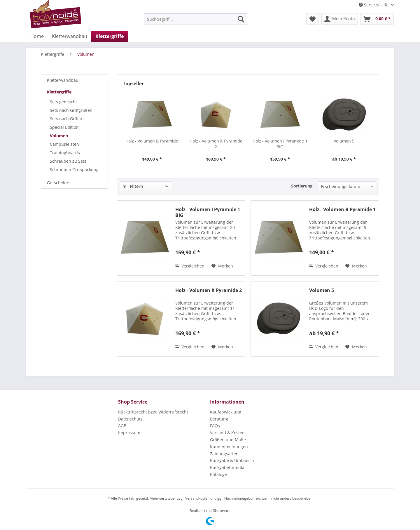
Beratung (219, 419)
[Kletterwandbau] (70, 36)
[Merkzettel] (313, 19)
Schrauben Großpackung (74, 170)
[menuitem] (196, 19)
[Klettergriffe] (110, 36)
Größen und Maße (228, 440)
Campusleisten (64, 144)
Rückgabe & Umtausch (232, 460)
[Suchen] (241, 19)
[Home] (37, 36)
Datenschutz (130, 419)
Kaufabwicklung (226, 412)
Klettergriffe (59, 92)
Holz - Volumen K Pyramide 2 (216, 144)
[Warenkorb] (377, 19)
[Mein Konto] (340, 19)
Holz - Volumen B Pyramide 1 (152, 144)
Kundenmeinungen (229, 447)
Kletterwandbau (63, 80)
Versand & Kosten (227, 433)
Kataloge (218, 474)
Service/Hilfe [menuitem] (374, 5)
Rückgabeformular (228, 467)
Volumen (59, 136)
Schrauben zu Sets (68, 161)
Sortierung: (302, 186)
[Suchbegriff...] (196, 19)
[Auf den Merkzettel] (222, 266)
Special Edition (64, 127)
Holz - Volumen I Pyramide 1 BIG (280, 144)
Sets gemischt (63, 102)
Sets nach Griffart (67, 119)
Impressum (129, 433)
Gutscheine (58, 183)
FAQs (215, 426)
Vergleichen (190, 266)
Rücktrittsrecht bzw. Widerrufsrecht (153, 412)
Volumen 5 (344, 141)
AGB (122, 426)
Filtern (133, 186)
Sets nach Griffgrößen (71, 110)
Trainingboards (65, 153)
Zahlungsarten (224, 454)
